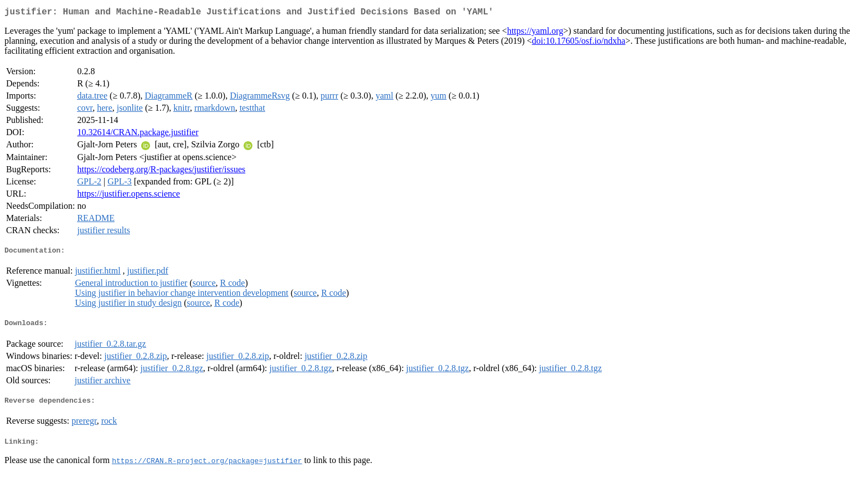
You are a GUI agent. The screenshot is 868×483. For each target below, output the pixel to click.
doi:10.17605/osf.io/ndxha (579, 43)
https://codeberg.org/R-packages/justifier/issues (161, 171)
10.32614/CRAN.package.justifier (138, 134)
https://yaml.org (535, 33)
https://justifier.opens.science (128, 196)
